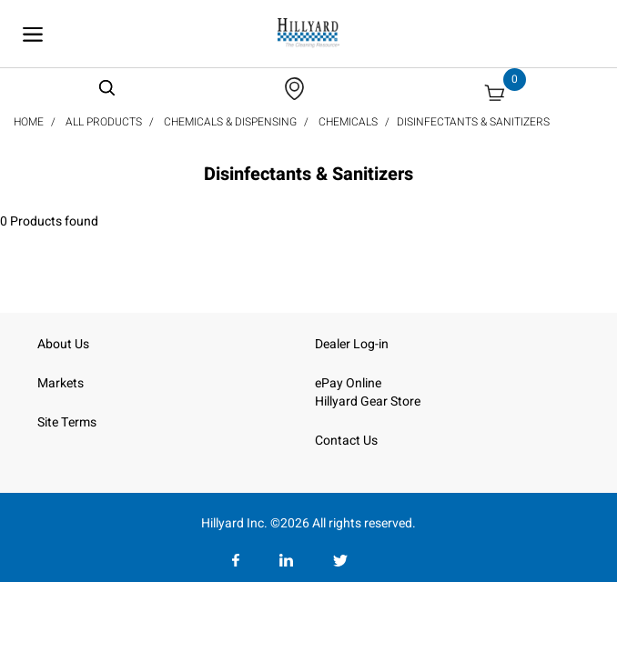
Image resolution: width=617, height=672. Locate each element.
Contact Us (346, 441)
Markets (61, 383)
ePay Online (348, 383)
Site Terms (67, 422)
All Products (104, 122)
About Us (63, 344)
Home (29, 122)
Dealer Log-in (352, 344)
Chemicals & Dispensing (230, 122)
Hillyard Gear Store (368, 401)
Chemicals (348, 122)
